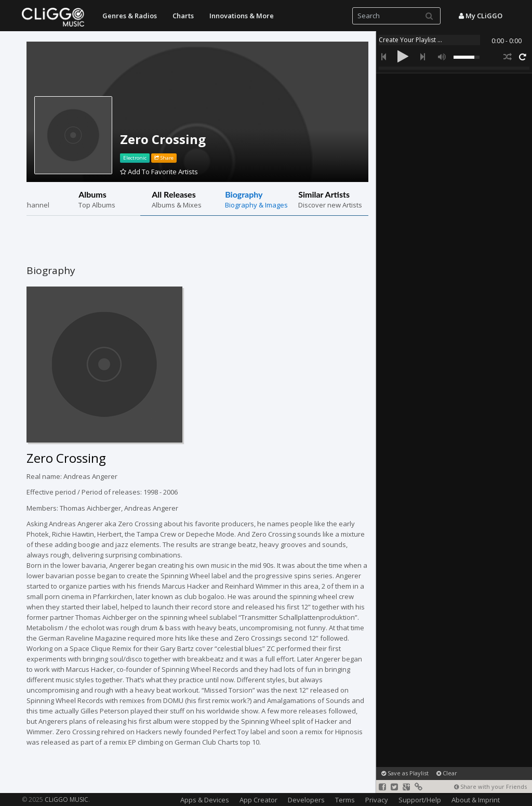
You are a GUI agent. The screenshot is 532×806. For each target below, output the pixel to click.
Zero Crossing (163, 139)
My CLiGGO (481, 16)
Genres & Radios (130, 16)
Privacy (377, 800)
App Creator (258, 800)
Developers (306, 800)
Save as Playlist (405, 773)
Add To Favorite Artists (159, 172)
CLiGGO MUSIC (66, 799)
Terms (345, 800)
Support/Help (420, 800)
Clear (447, 773)
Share (164, 158)
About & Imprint (476, 800)
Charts (183, 16)
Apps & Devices (205, 800)
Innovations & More (242, 16)
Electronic (135, 158)
